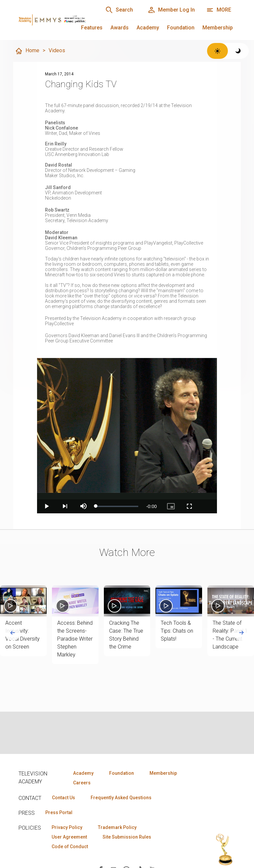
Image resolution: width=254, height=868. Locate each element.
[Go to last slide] (13, 633)
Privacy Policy (67, 827)
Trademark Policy (117, 827)
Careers (82, 783)
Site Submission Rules (127, 837)
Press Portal (59, 812)
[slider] (117, 506)
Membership (218, 28)
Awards (120, 28)
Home (27, 51)
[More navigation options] (219, 10)
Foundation (181, 28)
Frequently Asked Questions (121, 798)
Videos (57, 50)
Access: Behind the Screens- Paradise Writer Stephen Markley (75, 639)
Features (92, 28)
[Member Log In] (171, 10)
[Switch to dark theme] (238, 51)
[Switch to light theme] (217, 51)
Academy (148, 28)
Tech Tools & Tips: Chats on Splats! (177, 631)
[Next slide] (241, 633)
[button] (23, 601)
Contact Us (63, 798)
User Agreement (69, 837)
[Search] (119, 10)
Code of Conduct (70, 847)
